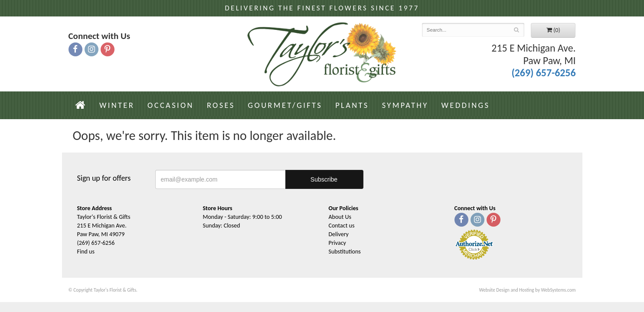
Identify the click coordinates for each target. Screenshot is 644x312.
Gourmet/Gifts (285, 105)
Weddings (466, 105)
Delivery (339, 234)
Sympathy (405, 105)
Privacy (337, 243)
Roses (221, 105)
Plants (352, 105)
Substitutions (345, 252)
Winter (117, 105)
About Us (340, 217)
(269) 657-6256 (543, 73)
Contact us (342, 226)
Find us (86, 252)
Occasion (171, 105)
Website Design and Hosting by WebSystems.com (528, 290)
